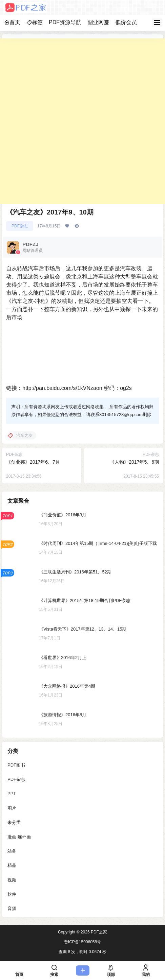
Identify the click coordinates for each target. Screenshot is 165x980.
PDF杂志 (20, 226)
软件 (12, 894)
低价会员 (126, 22)
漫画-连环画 (19, 837)
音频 (12, 908)
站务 (12, 851)
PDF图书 (16, 765)
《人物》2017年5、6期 (134, 462)
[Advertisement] (82, 121)
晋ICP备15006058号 (82, 942)
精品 (12, 866)
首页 (12, 22)
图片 (12, 808)
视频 (12, 880)
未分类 (14, 822)
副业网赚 (98, 22)
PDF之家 (98, 932)
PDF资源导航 (65, 22)
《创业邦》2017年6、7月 (33, 462)
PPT (12, 794)
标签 (35, 22)
